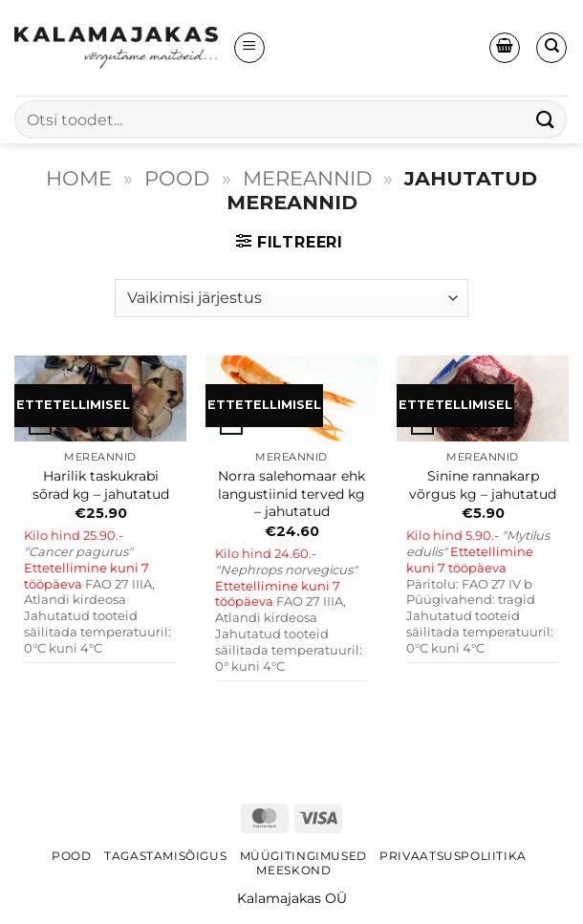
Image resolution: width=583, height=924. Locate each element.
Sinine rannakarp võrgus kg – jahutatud (483, 485)
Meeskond (293, 870)
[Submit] (546, 119)
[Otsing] (551, 48)
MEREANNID (307, 178)
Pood (177, 178)
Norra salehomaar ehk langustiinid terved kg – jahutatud (291, 494)
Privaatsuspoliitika (453, 856)
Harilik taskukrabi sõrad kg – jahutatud (101, 485)
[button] (249, 48)
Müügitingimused (303, 856)
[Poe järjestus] (291, 298)
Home (79, 178)
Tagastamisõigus (165, 856)
